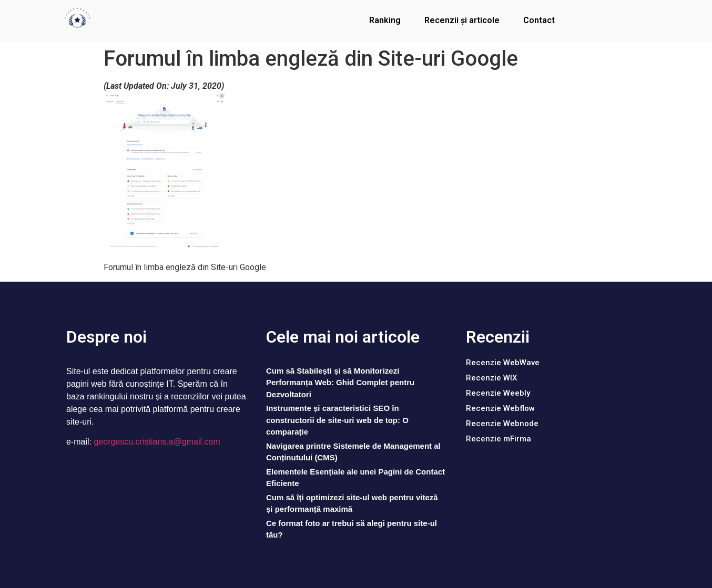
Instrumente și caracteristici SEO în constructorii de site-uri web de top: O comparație (337, 420)
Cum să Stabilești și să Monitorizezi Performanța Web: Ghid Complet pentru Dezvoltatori (340, 383)
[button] (503, 363)
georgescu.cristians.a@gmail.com (157, 442)
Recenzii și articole (462, 20)
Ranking (385, 20)
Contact (539, 20)
